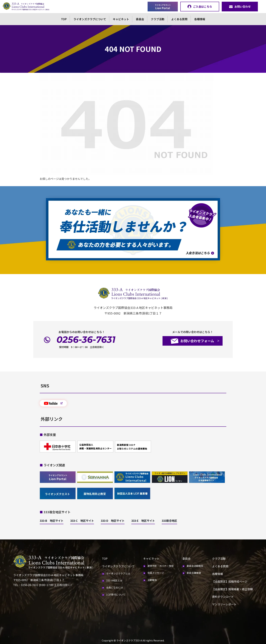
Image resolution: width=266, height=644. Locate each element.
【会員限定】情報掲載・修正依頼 (232, 589)
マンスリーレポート (224, 604)
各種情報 (200, 19)
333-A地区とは (114, 580)
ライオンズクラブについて (90, 19)
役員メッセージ (156, 573)
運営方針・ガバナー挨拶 (160, 566)
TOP (64, 19)
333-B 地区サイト (52, 521)
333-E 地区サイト (143, 521)
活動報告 (152, 580)
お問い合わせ (240, 6)
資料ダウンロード (223, 597)
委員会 (140, 19)
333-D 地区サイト (113, 521)
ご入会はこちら (200, 6)
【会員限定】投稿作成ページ (230, 581)
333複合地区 (169, 521)
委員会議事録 (194, 573)
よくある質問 (179, 19)
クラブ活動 (158, 19)
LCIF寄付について (116, 595)
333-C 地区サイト (82, 521)
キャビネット (121, 19)
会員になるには (115, 587)
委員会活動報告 (195, 566)
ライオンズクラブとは (118, 573)
